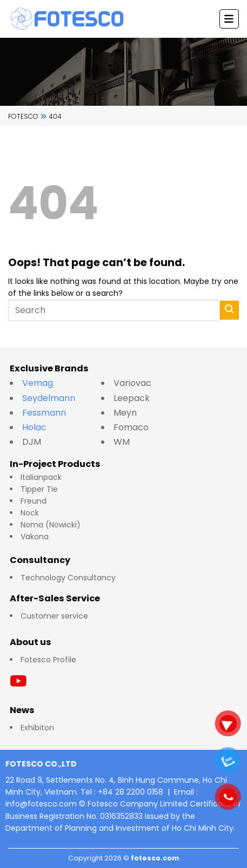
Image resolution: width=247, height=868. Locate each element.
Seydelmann (50, 398)
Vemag (43, 383)
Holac (34, 427)
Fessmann (44, 413)
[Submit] (229, 310)
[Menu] (229, 19)
